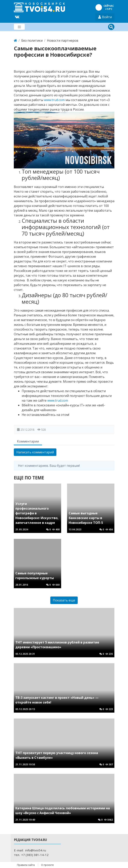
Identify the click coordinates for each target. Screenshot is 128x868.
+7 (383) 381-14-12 (35, 855)
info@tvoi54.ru (36, 850)
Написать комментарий (35, 452)
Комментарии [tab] (28, 441)
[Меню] (19, 27)
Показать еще (64, 600)
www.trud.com (54, 100)
